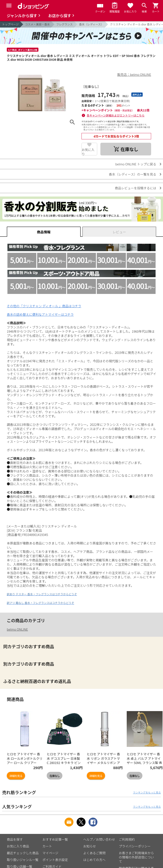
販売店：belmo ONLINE (134, 74)
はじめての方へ (94, 860)
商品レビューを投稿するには (136, 188)
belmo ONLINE (17, 629)
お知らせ (90, 846)
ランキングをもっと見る (147, 792)
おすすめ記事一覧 (55, 839)
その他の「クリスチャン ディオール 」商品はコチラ (44, 306)
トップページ (10, 24)
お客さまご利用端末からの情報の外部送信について (136, 857)
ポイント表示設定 (55, 860)
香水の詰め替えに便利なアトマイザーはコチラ (40, 314)
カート (47, 846)
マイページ (50, 853)
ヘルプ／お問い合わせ (99, 839)
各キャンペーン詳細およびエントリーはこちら (116, 115)
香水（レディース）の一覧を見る (133, 174)
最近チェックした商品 (23, 853)
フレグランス (65, 24)
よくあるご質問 (94, 853)
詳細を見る (16, 776)
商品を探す (15, 839)
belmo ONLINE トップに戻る (136, 164)
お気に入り (88, 151)
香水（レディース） (91, 24)
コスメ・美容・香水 (37, 24)
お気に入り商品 (18, 846)
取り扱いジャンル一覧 (23, 860)
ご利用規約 (127, 839)
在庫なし (55, 776)
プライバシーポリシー (135, 846)
